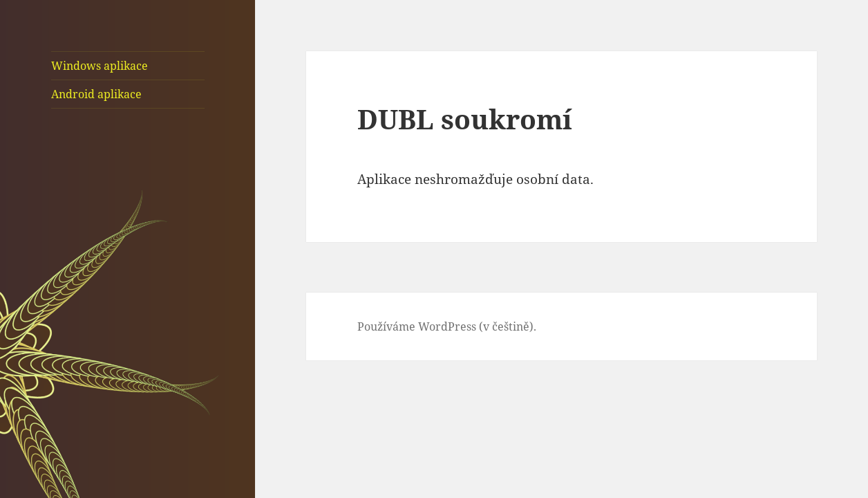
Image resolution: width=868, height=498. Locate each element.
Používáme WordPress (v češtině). (447, 326)
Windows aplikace (100, 66)
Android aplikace (96, 94)
